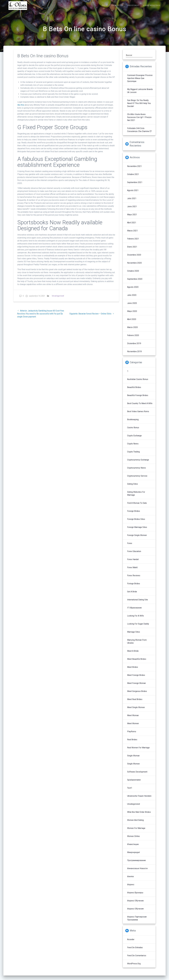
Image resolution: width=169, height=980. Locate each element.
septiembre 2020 (135, 282)
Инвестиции (133, 847)
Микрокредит (134, 855)
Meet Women (133, 726)
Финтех (131, 879)
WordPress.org (134, 966)
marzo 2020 (132, 330)
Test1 (130, 791)
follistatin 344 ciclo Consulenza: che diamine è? (139, 133)
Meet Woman (133, 718)
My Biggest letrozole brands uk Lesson (140, 93)
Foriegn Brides (134, 586)
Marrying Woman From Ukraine (137, 644)
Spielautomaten (134, 783)
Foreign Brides (134, 514)
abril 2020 (132, 322)
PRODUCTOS (117, 6)
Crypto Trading (133, 454)
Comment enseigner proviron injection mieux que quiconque (140, 81)
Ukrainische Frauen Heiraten (139, 799)
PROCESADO (133, 6)
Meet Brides (133, 670)
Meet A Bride (133, 654)
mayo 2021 (132, 217)
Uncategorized (58, 299)
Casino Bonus (133, 430)
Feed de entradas (135, 950)
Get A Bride (132, 594)
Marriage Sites (134, 635)
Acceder (131, 942)
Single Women (133, 766)
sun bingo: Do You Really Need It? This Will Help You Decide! (139, 106)
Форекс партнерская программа (137, 921)
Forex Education (134, 554)
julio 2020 (132, 298)
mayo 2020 (132, 314)
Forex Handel (133, 562)
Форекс (131, 887)
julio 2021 (132, 201)
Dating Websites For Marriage (136, 496)
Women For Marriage (136, 831)
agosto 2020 (133, 290)
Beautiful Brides (134, 390)
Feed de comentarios (137, 958)
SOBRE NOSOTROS (152, 6)
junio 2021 (132, 209)
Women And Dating (135, 823)
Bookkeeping (133, 422)
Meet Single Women (136, 710)
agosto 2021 (133, 193)
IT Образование (134, 610)
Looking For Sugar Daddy (138, 627)
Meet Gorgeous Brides (137, 694)
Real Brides (132, 742)
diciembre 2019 (134, 346)
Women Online (133, 839)
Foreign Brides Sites (136, 522)
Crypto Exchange (134, 438)
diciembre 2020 (134, 258)
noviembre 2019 (134, 354)
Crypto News (133, 446)
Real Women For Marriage (138, 750)
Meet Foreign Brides (136, 678)
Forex (130, 546)
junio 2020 (132, 306)
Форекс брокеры (135, 895)
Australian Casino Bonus (138, 382)
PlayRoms (132, 734)
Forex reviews (134, 578)
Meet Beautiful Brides (137, 662)
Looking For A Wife (135, 618)
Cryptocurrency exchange (138, 462)
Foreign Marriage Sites (137, 530)
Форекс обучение (135, 903)
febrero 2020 (133, 338)
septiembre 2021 (135, 185)
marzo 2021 (132, 233)
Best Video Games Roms (138, 414)
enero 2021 (132, 249)
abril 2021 (132, 225)
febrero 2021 (133, 241)
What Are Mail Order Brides (139, 815)
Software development (137, 774)
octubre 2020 (133, 274)
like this (21, 108)
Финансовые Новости (137, 871)
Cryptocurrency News (136, 471)
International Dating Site (138, 602)
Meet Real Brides (135, 702)
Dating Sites (132, 487)
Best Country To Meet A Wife (140, 406)
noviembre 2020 (134, 266)
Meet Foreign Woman (136, 686)
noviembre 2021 (134, 169)
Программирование (136, 863)
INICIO (105, 6)
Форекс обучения (135, 911)
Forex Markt (132, 570)
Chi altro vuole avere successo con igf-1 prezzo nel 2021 (139, 120)
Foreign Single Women (137, 538)
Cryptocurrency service (137, 479)
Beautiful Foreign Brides (138, 398)
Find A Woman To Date (137, 506)
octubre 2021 (133, 177)
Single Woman (133, 758)
